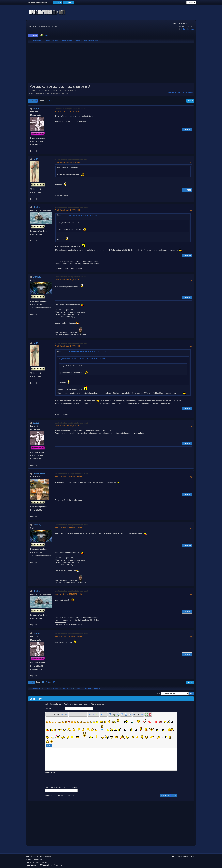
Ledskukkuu (39, 473)
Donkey (37, 277)
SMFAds (29, 859)
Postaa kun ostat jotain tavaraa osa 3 (70, 109)
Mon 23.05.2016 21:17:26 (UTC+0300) (68, 636)
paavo (36, 109)
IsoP (35, 159)
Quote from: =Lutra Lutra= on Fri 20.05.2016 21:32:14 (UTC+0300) (85, 352)
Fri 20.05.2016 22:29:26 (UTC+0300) (68, 346)
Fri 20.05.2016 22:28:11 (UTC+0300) (68, 280)
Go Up (31, 682)
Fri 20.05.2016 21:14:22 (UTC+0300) (68, 111)
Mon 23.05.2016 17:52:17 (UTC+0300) (68, 476)
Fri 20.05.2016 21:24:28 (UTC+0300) (68, 162)
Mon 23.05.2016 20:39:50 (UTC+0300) (68, 528)
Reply (190, 101)
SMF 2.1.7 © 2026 (32, 857)
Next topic (188, 93)
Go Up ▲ (193, 857)
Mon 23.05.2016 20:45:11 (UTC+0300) (68, 594)
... (53, 101)
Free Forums (38, 859)
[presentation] (66, 780)
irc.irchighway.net (188, 29)
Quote (187, 129)
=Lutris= (37, 207)
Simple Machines (45, 857)
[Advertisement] (111, 64)
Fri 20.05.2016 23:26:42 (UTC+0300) (68, 426)
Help (174, 857)
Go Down (33, 101)
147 (56, 101)
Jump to (157, 693)
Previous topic (175, 93)
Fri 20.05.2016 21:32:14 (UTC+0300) (68, 210)
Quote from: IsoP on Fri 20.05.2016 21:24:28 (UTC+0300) (81, 216)
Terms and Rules (183, 857)
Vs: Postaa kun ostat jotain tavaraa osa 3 (71, 159)
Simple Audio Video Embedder (36, 862)
